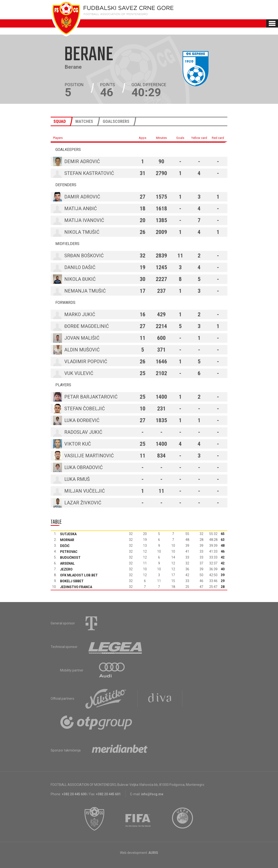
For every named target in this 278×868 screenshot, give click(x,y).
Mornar (67, 540)
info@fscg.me (152, 794)
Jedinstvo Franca (76, 587)
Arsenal (67, 563)
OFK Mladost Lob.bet (79, 575)
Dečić (65, 546)
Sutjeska (68, 534)
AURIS (153, 853)
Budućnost (70, 558)
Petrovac (69, 552)
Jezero (66, 569)
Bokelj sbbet (72, 581)
